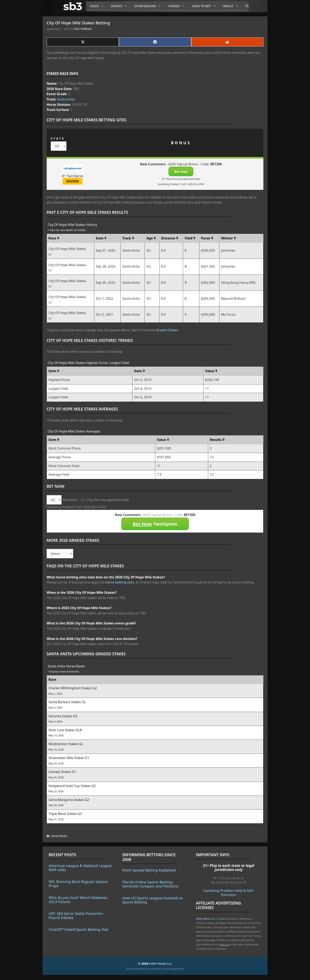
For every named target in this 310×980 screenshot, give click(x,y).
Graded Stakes (167, 330)
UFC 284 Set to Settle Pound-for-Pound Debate (76, 916)
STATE (58, 138)
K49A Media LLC (206, 919)
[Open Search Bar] (245, 6)
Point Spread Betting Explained (149, 870)
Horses (178, 6)
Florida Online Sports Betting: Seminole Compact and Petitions (150, 884)
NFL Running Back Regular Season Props (78, 884)
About (232, 6)
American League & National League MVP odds (80, 868)
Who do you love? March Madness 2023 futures (78, 900)
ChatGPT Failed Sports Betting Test (79, 929)
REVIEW (73, 181)
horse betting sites (120, 582)
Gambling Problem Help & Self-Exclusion (229, 893)
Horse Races (59, 836)
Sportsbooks (149, 6)
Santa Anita (66, 99)
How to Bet (206, 6)
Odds (99, 6)
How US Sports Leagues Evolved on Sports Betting (153, 900)
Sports (121, 6)
